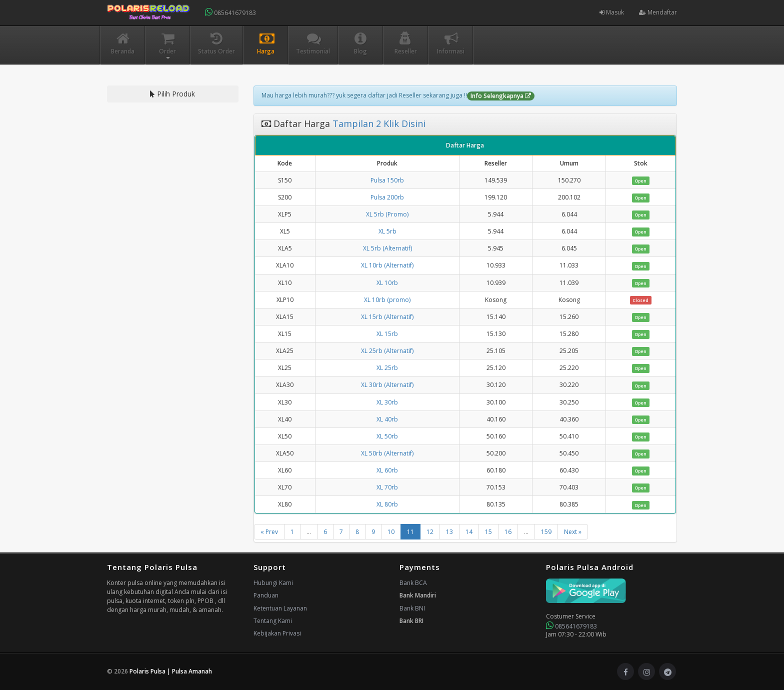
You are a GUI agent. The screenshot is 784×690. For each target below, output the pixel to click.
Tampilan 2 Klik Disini (378, 123)
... (309, 532)
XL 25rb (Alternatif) (387, 351)
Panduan (266, 595)
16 (508, 532)
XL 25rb (387, 368)
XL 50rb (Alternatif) (387, 453)
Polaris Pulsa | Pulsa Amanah (171, 671)
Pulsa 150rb (387, 180)
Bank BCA (413, 583)
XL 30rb (387, 402)
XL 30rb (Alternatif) (387, 385)
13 (449, 532)
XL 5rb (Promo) (387, 214)
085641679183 (230, 12)
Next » (573, 532)
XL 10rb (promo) (387, 300)
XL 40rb (387, 419)
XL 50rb (387, 436)
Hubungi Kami (273, 583)
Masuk (612, 12)
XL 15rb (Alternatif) (387, 317)
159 (546, 532)
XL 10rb (387, 283)
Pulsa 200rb (387, 197)
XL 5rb (387, 231)
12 (430, 532)
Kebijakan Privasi (277, 633)
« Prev (269, 532)
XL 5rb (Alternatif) (387, 248)
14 (469, 532)
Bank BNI (412, 608)
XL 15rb (387, 334)
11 (410, 532)
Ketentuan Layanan (280, 608)
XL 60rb (387, 470)
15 (488, 532)
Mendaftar (658, 12)
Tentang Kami (273, 621)
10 (391, 532)
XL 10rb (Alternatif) (387, 265)
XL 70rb (387, 487)
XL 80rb (387, 504)
